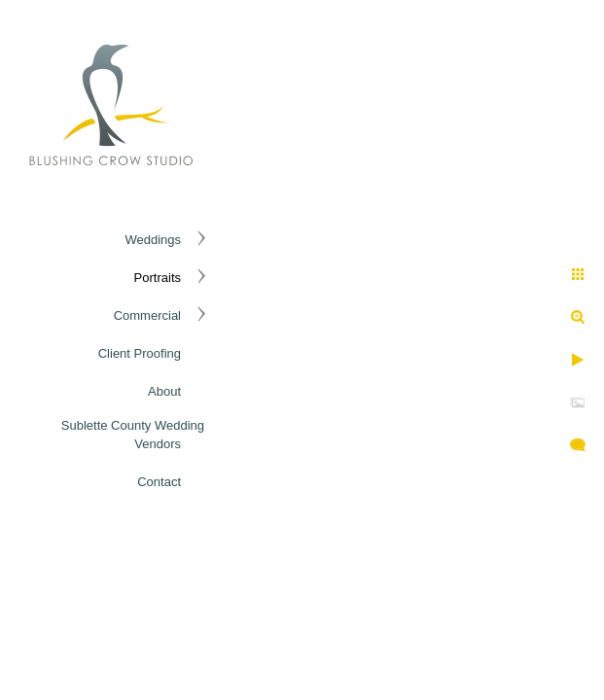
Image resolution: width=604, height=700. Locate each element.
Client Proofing (140, 353)
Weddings (153, 240)
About (164, 391)
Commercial (147, 315)
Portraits (158, 278)
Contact (159, 482)
